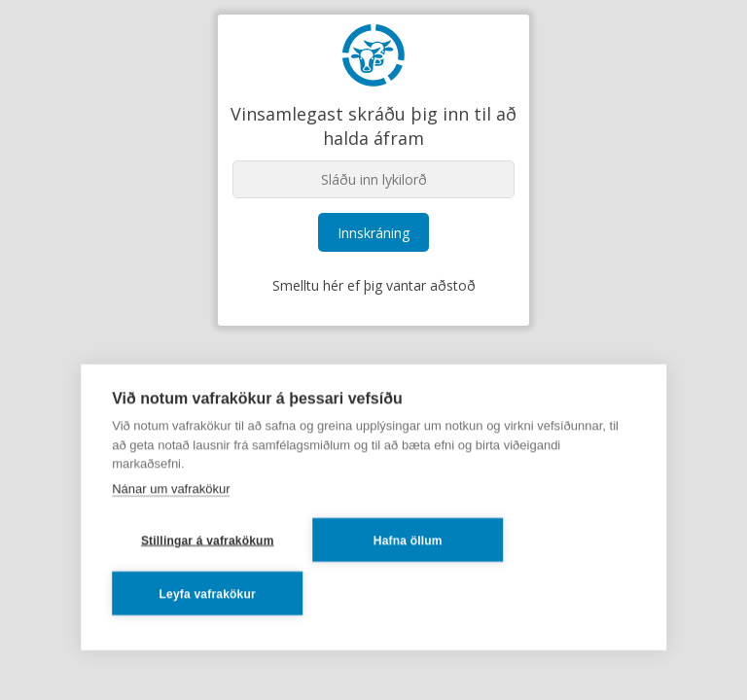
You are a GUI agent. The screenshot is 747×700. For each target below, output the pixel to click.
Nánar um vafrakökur (171, 488)
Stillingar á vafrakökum (208, 540)
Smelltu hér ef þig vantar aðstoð (374, 285)
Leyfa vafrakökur (208, 593)
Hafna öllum (408, 540)
